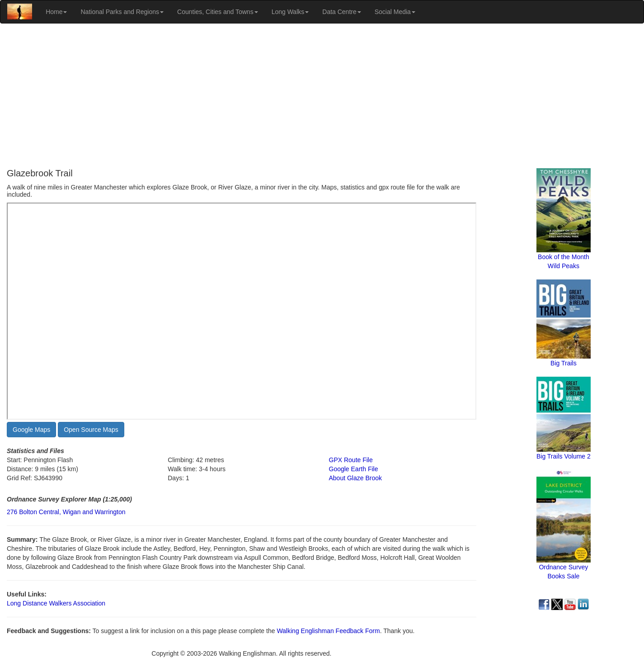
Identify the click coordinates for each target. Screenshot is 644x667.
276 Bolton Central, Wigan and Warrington (66, 512)
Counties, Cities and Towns (218, 12)
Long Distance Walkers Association (56, 603)
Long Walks (290, 12)
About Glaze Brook (356, 478)
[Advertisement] (322, 96)
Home (56, 12)
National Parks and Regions (122, 12)
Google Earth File (354, 469)
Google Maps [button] (31, 430)
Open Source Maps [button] (91, 430)
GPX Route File (351, 460)
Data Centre (341, 12)
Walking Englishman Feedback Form (328, 631)
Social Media (395, 12)
